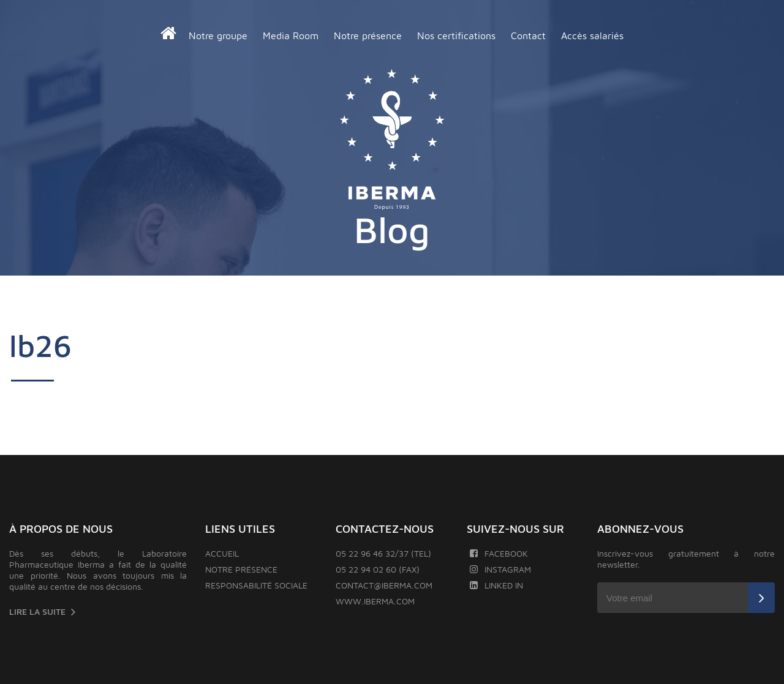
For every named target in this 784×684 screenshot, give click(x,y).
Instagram (500, 569)
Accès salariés (592, 36)
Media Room (291, 36)
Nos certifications (456, 36)
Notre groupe (218, 36)
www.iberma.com (375, 601)
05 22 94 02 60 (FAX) (378, 569)
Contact (528, 36)
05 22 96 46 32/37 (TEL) (383, 553)
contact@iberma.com (384, 585)
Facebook (499, 553)
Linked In (496, 585)
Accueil (222, 553)
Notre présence (368, 36)
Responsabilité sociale (256, 585)
